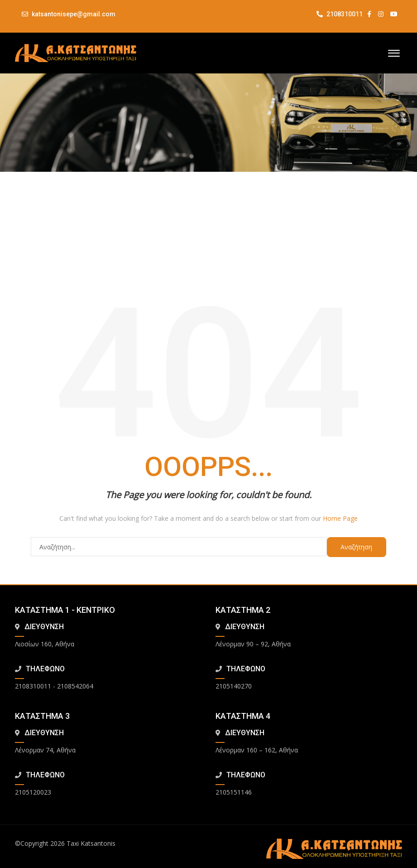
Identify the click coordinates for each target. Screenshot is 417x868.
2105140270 (234, 686)
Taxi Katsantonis (91, 843)
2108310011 (340, 14)
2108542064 (75, 686)
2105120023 (33, 792)
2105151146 (234, 792)
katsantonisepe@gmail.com (74, 14)
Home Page (340, 518)
